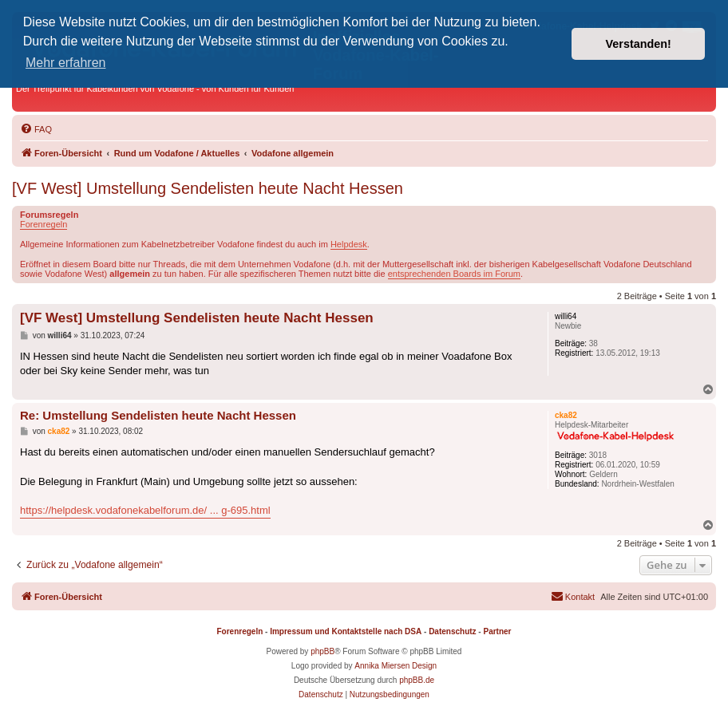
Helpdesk (349, 244)
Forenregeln (44, 224)
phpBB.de (417, 680)
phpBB (322, 651)
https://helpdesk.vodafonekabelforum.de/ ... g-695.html (145, 510)
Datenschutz (452, 631)
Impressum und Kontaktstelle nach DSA (346, 631)
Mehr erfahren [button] (66, 63)
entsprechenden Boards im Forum (454, 274)
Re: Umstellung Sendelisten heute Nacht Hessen (158, 415)
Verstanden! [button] (639, 44)
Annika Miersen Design (396, 666)
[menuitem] (36, 129)
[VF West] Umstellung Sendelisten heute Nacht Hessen (208, 188)
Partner (497, 631)
